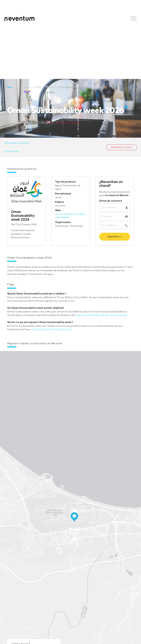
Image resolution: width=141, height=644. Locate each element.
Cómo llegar (12, 151)
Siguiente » (115, 236)
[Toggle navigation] (134, 18)
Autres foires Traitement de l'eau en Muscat (101, 315)
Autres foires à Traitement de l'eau (51, 330)
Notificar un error (121, 147)
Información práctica (17, 143)
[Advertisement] (70, 51)
